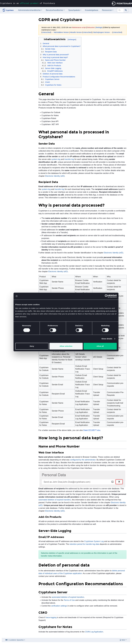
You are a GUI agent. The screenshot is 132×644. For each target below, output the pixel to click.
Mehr (123, 640)
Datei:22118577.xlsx (92, 430)
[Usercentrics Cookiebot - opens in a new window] (107, 296)
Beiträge (99, 27)
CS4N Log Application (94, 632)
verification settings (59, 606)
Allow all (100, 346)
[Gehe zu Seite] (126, 10)
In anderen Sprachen (16, 640)
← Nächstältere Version (60, 32)
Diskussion (91, 27)
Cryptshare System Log (94, 541)
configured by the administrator (83, 460)
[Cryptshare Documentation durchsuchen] (120, 10)
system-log (56, 159)
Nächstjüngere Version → (103, 32)
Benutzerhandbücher (55, 10)
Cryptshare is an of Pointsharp (28, 3)
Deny (32, 346)
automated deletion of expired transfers (55, 500)
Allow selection (66, 346)
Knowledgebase (92, 10)
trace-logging (51, 617)
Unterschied (46, 32)
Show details (107, 339)
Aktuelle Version (76, 32)
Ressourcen (107, 10)
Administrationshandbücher (29, 10)
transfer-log (69, 159)
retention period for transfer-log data (84, 544)
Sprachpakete (74, 10)
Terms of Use (69, 600)
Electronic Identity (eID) (55, 176)
